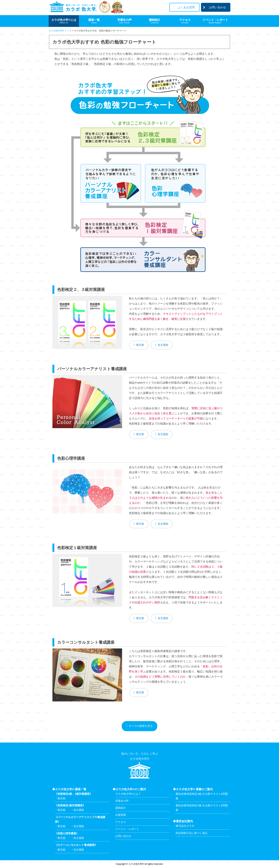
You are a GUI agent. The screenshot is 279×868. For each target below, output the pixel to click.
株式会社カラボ (185, 826)
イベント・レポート (215, 21)
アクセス (185, 21)
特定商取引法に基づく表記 (192, 833)
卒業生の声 (124, 21)
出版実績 (121, 815)
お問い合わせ (217, 7)
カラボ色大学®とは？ (128, 794)
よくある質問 (186, 7)
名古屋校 (163, 345)
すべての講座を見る (141, 726)
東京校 (140, 345)
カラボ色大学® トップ (60, 31)
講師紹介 (155, 21)
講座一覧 (94, 21)
